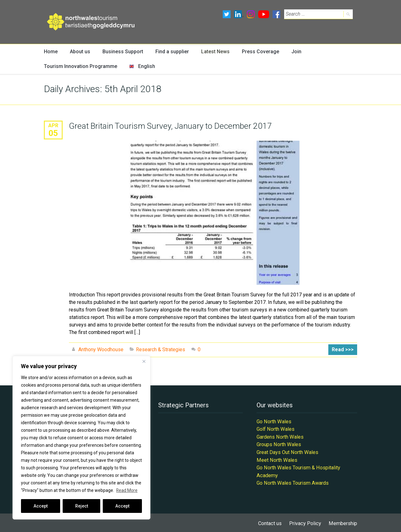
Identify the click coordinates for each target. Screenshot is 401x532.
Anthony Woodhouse (101, 350)
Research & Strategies (161, 350)
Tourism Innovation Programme (78, 67)
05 (53, 133)
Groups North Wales (279, 444)
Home (50, 52)
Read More (127, 490)
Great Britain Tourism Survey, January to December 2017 (169, 126)
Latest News (212, 52)
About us (79, 52)
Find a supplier (169, 52)
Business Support (121, 52)
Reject (82, 506)
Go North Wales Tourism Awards (292, 482)
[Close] (144, 361)
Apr (53, 126)
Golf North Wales (275, 429)
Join (292, 52)
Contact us (271, 522)
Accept (41, 506)
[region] (81, 438)
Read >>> (343, 350)
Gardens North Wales (280, 437)
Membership (343, 522)
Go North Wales (274, 422)
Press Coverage (257, 52)
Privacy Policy (306, 522)
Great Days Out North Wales (287, 452)
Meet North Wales (276, 459)
